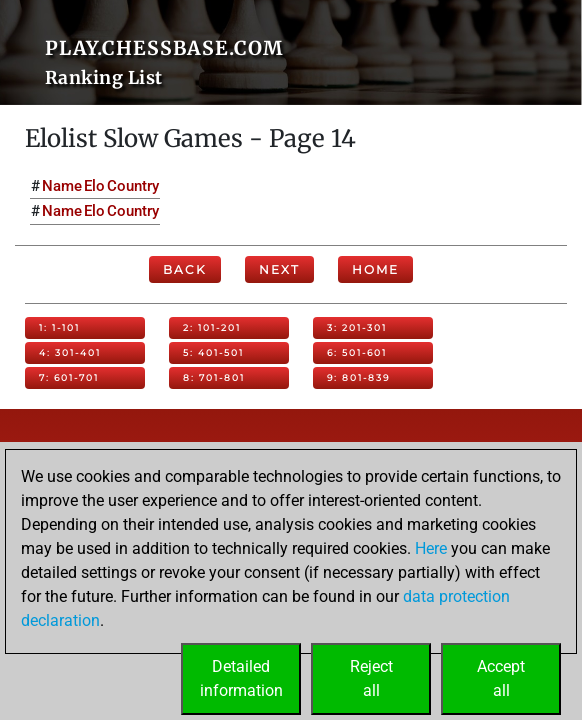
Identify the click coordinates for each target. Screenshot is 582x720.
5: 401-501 (213, 352)
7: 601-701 (69, 377)
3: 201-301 (357, 327)
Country (133, 186)
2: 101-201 (212, 327)
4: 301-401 (70, 352)
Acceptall (501, 678)
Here (431, 548)
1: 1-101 (59, 327)
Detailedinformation (241, 678)
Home (375, 269)
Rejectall (371, 678)
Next (279, 269)
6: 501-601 (357, 352)
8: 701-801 (214, 377)
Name (62, 186)
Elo (94, 186)
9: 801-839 (358, 377)
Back (185, 269)
